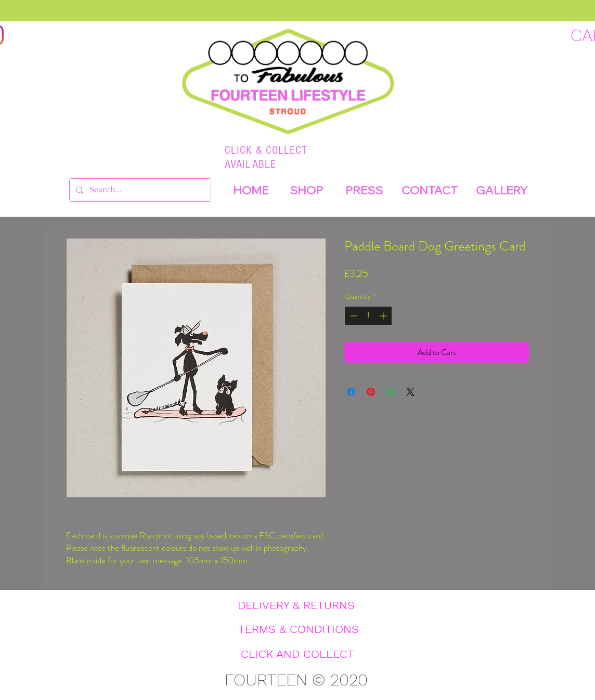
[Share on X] (410, 392)
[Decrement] (352, 316)
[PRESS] (364, 190)
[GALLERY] (502, 190)
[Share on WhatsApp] (391, 392)
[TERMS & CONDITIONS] (299, 629)
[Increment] (384, 316)
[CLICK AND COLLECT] (297, 654)
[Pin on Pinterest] (371, 392)
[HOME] (251, 190)
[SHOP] (306, 190)
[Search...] (139, 190)
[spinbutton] (368, 316)
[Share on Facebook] (351, 392)
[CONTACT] (430, 190)
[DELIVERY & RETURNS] (296, 605)
